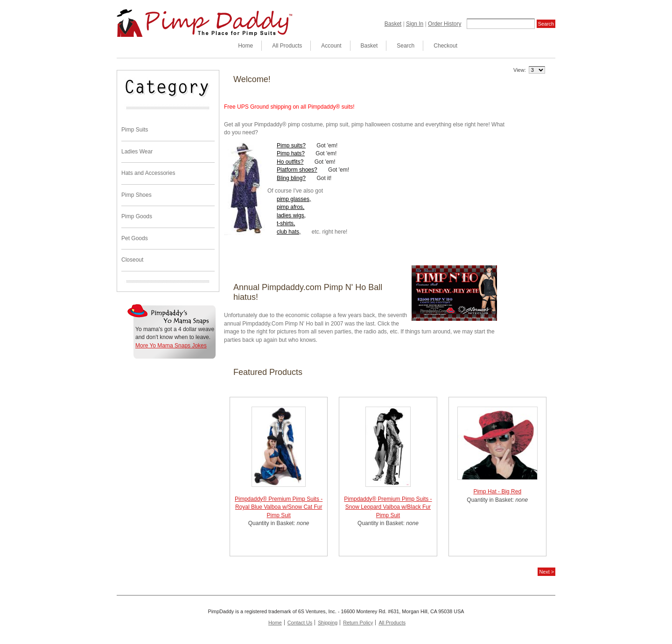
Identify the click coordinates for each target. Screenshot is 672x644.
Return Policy (358, 623)
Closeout (132, 260)
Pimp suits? (291, 145)
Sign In (415, 24)
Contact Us (300, 623)
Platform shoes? (297, 170)
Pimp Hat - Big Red (497, 492)
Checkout (445, 46)
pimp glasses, (294, 199)
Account (331, 46)
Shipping (328, 623)
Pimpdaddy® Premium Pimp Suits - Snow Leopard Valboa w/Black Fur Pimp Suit (388, 507)
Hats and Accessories (148, 173)
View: (520, 70)
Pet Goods (135, 238)
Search (406, 46)
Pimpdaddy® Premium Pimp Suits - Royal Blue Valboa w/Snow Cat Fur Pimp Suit (279, 507)
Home (245, 46)
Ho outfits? (290, 162)
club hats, (289, 232)
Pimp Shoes (136, 195)
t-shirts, (286, 223)
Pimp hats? (291, 153)
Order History (444, 24)
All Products (287, 46)
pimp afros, (290, 207)
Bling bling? (291, 178)
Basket (393, 24)
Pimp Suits (135, 130)
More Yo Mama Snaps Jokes (171, 346)
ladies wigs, (291, 215)
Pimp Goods (137, 216)
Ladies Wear (137, 152)
